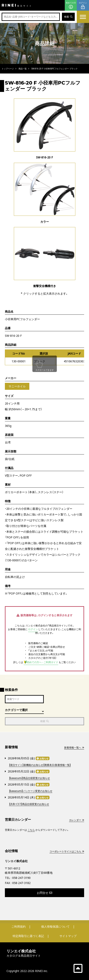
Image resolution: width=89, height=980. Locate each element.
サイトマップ (68, 936)
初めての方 (71, 5)
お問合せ (44, 893)
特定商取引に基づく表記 (28, 936)
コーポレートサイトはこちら (67, 851)
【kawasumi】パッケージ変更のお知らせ (31, 791)
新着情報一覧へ (74, 748)
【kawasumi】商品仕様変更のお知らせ (29, 778)
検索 (68, 17)
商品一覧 (23, 69)
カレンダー (77, 820)
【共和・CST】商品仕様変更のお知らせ (29, 804)
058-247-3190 (21, 878)
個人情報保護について (55, 926)
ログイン (83, 5)
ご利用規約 (19, 926)
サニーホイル (17, 386)
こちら (31, 830)
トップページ (8, 69)
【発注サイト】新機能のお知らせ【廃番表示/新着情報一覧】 (40, 765)
